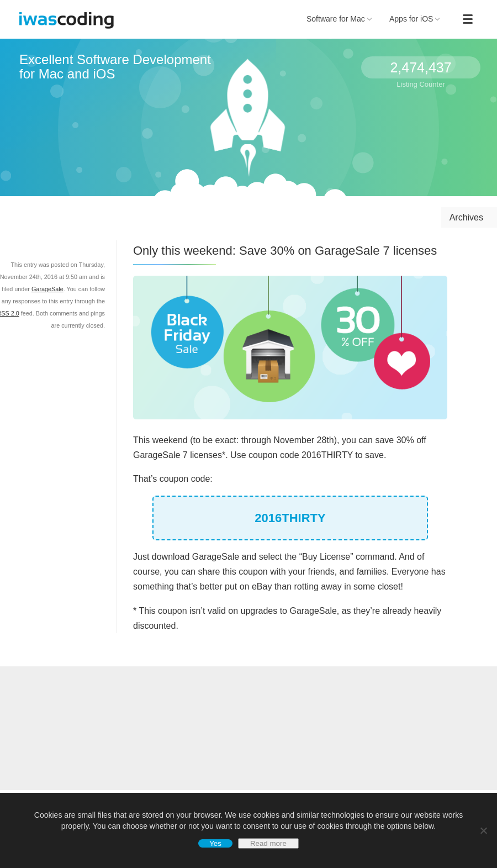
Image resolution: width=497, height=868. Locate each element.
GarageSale (47, 289)
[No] (483, 830)
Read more (268, 843)
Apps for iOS (415, 19)
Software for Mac (339, 19)
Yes (215, 843)
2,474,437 (421, 67)
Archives (466, 217)
